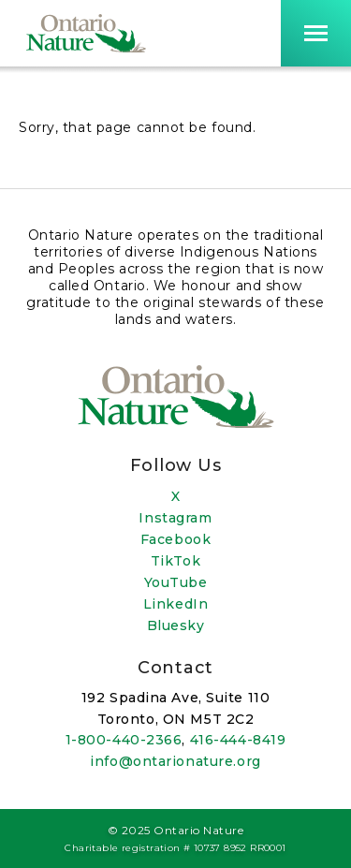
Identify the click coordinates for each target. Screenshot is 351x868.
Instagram (175, 518)
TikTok (175, 561)
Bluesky (176, 625)
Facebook (175, 539)
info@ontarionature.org (175, 761)
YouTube (176, 582)
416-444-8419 (238, 740)
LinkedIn (175, 604)
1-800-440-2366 (124, 740)
